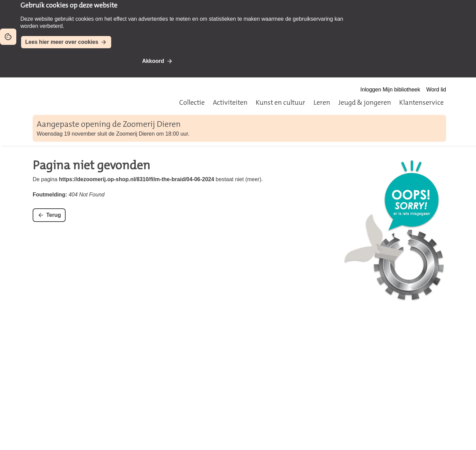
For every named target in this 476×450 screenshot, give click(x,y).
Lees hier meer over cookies (62, 42)
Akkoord (153, 61)
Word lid (436, 90)
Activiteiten (230, 102)
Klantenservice (421, 102)
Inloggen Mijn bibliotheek (390, 90)
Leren (322, 102)
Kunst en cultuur (280, 102)
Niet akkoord (202, 61)
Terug (54, 215)
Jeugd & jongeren (365, 102)
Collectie (192, 102)
